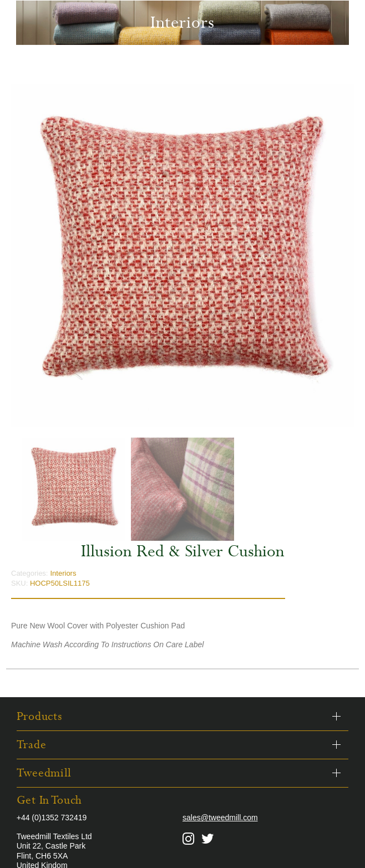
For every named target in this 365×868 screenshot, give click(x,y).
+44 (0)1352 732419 (52, 818)
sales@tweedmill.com (220, 818)
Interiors (63, 573)
